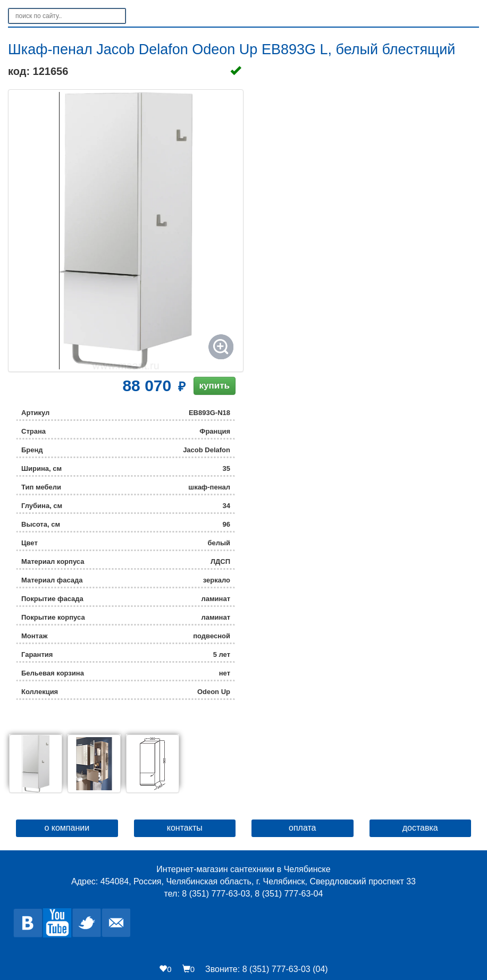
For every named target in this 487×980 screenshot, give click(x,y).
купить (215, 386)
